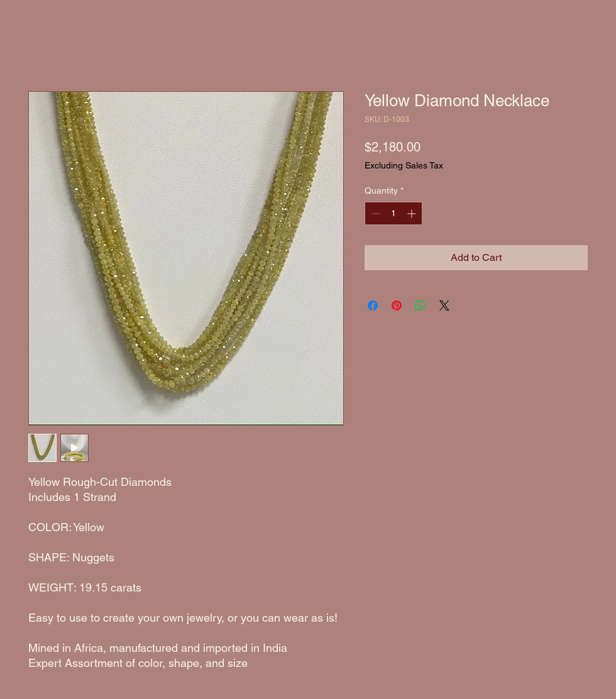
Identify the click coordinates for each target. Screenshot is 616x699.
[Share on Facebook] (373, 305)
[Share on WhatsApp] (421, 305)
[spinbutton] (393, 213)
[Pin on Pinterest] (397, 305)
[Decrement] (374, 213)
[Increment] (413, 213)
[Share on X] (444, 305)
